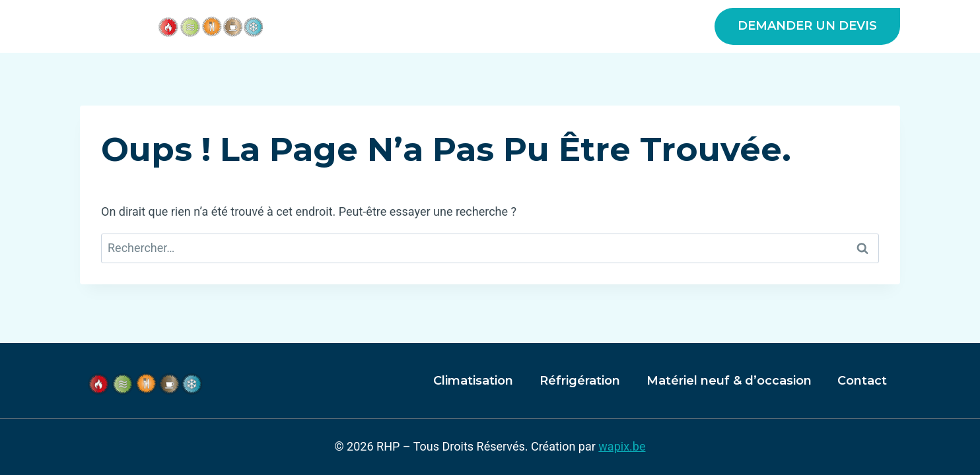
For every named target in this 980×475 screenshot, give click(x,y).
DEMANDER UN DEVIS (807, 26)
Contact (862, 381)
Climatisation (473, 381)
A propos (362, 26)
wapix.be (622, 446)
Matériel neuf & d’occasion (602, 26)
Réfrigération (580, 381)
